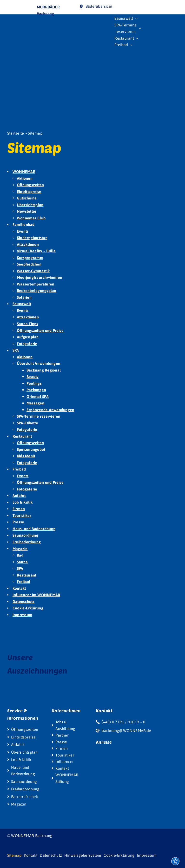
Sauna (22, 562)
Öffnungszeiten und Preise (40, 330)
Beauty (33, 377)
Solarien (24, 297)
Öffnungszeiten (30, 185)
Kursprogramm (30, 258)
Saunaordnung (25, 535)
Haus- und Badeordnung (34, 529)
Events (23, 231)
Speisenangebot (31, 449)
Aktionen (25, 178)
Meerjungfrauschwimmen (40, 277)
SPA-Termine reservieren (39, 416)
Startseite (16, 133)
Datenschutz (24, 601)
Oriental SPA (38, 397)
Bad (20, 555)
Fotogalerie (27, 344)
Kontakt (19, 588)
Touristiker (22, 515)
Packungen (36, 390)
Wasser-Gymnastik (33, 271)
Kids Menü (26, 456)
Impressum (22, 615)
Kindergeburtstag (32, 238)
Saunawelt (22, 304)
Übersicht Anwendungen (39, 363)
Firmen (19, 509)
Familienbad (24, 224)
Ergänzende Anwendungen (50, 410)
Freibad (19, 469)
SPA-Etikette (27, 423)
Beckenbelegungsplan (37, 291)
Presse (18, 522)
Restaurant (22, 436)
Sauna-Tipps (28, 324)
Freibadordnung (27, 542)
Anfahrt (19, 496)
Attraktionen (28, 244)
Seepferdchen (29, 264)
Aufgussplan (28, 337)
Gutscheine (27, 198)
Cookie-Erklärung (28, 608)
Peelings (34, 383)
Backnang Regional (44, 370)
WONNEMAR (24, 172)
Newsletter (27, 211)
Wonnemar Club (31, 218)
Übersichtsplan (30, 205)
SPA (16, 350)
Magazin (20, 549)
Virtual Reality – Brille (36, 251)
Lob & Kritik (23, 502)
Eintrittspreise (29, 192)
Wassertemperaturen (36, 284)
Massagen (35, 403)
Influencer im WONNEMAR (36, 595)
